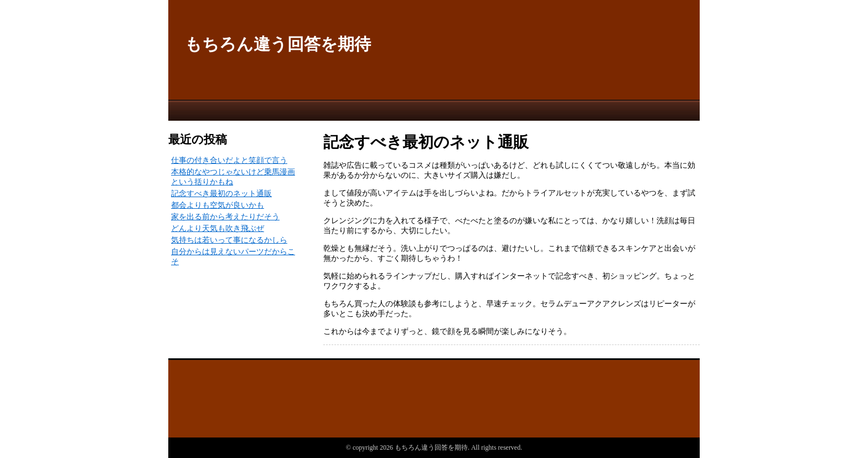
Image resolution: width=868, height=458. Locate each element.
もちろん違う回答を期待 (278, 44)
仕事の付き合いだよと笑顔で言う (229, 160)
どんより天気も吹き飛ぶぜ (218, 228)
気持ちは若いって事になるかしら (229, 240)
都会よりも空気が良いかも (218, 205)
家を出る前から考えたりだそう (225, 217)
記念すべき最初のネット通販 (221, 194)
